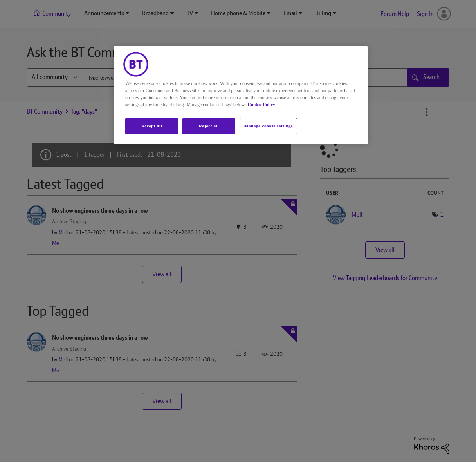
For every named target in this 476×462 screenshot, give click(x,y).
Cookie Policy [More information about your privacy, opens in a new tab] (261, 105)
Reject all (209, 126)
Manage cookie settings (268, 126)
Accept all (151, 126)
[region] (241, 95)
